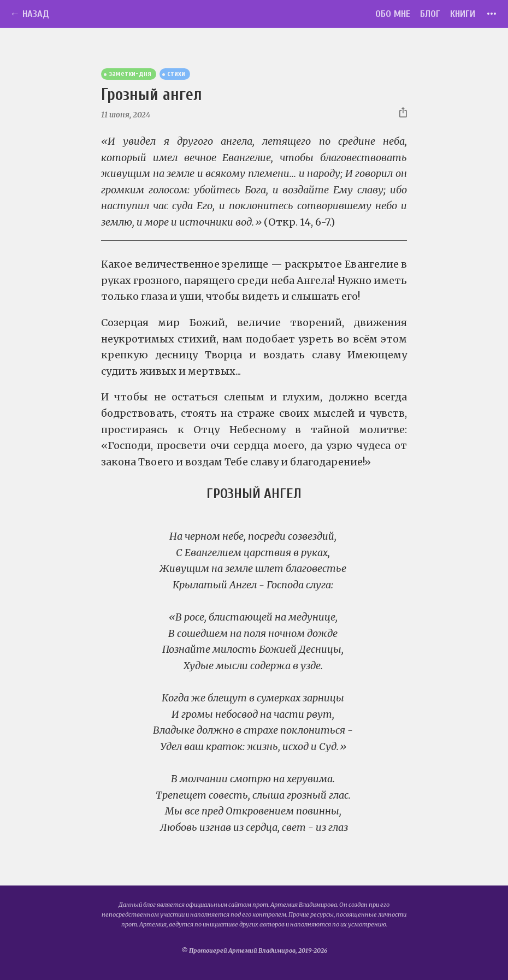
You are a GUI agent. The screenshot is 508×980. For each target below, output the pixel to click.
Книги (463, 14)
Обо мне (393, 14)
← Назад (29, 14)
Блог (430, 14)
